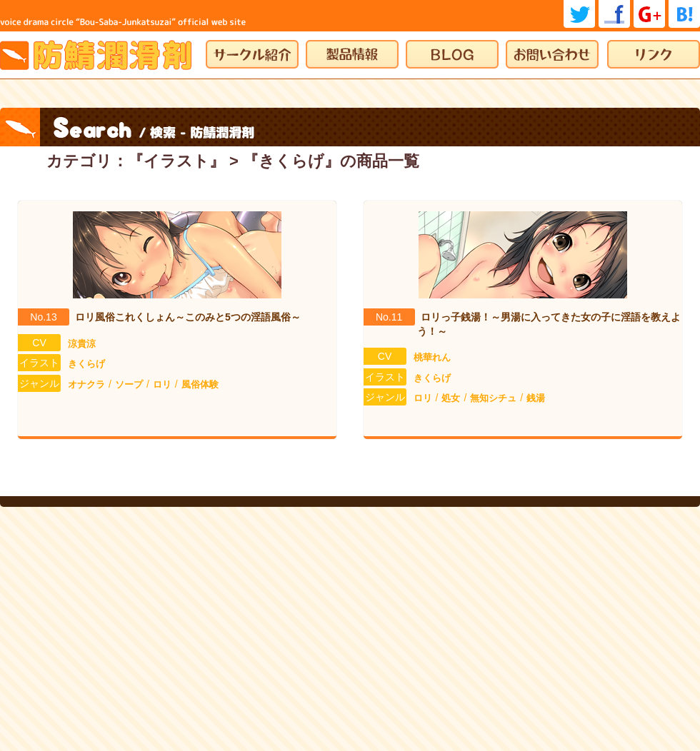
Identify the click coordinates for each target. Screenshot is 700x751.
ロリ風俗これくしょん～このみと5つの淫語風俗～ (188, 317)
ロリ (162, 384)
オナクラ (86, 384)
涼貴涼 (82, 344)
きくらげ (86, 364)
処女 (451, 398)
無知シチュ (493, 398)
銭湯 (536, 398)
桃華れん (432, 357)
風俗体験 (200, 384)
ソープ (129, 384)
